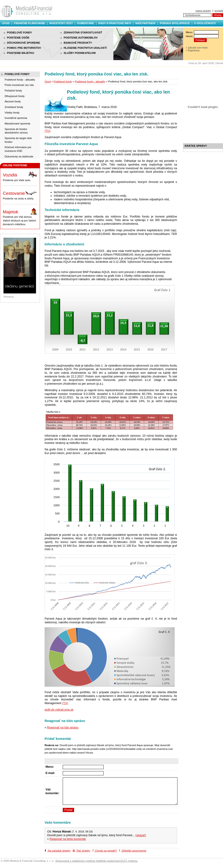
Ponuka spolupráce (175, 23)
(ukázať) (141, 835)
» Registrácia (193, 50)
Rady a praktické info (115, 23)
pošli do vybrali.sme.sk (59, 710)
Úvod (6, 23)
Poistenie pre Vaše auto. (20, 176)
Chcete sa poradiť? (105, 851)
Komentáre (85, 23)
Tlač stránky (81, 851)
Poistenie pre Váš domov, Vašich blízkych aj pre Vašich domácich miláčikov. (20, 217)
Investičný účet (61, 23)
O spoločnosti (205, 23)
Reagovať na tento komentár (68, 839)
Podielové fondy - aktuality (90, 81)
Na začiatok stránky (58, 851)
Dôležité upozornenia (133, 851)
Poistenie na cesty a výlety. (20, 195)
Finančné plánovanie (29, 23)
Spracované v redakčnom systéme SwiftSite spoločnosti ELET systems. (97, 861)
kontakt (219, 11)
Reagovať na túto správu (63, 728)
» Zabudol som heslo (197, 48)
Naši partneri (145, 23)
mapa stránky (203, 11)
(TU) (48, 131)
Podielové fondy (63, 81)
